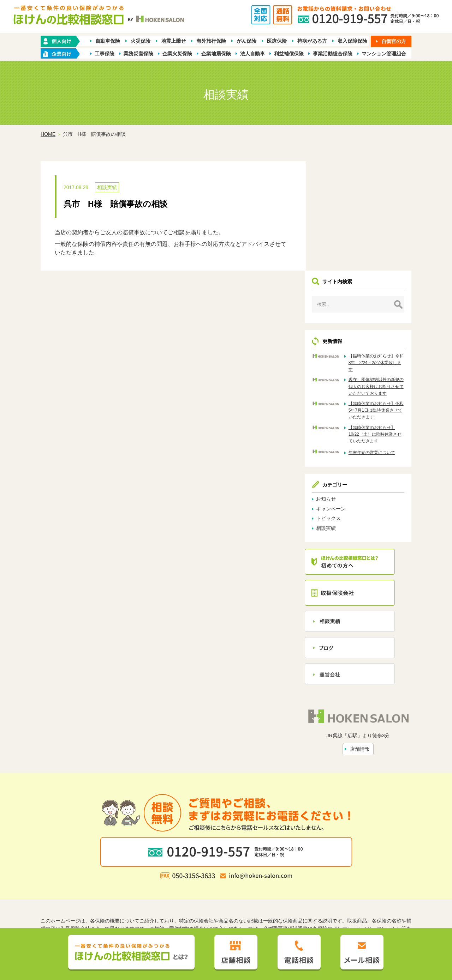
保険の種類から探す (144, 872)
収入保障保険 (352, 41)
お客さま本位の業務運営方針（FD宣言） (266, 895)
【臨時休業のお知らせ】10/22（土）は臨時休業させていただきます (381, 332)
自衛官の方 (394, 41)
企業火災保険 (177, 54)
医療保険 (277, 41)
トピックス (343, 416)
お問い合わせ (298, 883)
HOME (48, 134)
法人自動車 (252, 54)
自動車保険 (108, 41)
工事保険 (105, 54)
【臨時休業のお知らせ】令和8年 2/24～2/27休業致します (381, 254)
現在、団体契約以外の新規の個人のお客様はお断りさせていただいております (381, 281)
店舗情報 (367, 645)
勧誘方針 (151, 895)
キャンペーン (345, 406)
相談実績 (107, 188)
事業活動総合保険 (333, 54)
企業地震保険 (216, 54)
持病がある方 (312, 41)
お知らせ (340, 397)
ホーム (110, 872)
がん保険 (246, 41)
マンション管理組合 (384, 54)
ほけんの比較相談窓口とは (169, 883)
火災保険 (141, 41)
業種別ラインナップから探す (273, 872)
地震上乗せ (173, 41)
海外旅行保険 (211, 41)
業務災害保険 (138, 54)
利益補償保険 (289, 54)
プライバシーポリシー (191, 895)
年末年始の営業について (381, 350)
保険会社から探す (330, 872)
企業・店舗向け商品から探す (204, 872)
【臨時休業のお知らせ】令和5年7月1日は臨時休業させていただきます (381, 308)
